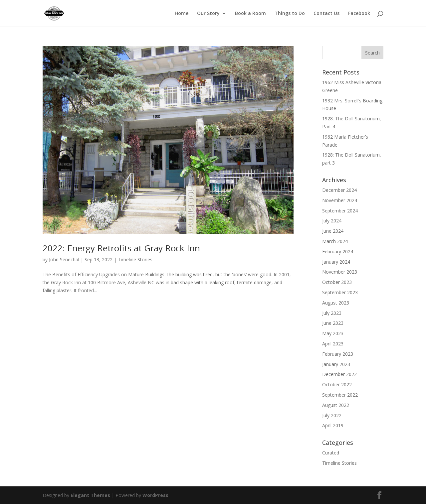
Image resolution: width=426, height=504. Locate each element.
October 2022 (337, 384)
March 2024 (335, 241)
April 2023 (333, 344)
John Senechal (64, 259)
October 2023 (337, 282)
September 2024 (340, 211)
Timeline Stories (135, 259)
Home (182, 14)
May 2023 (333, 333)
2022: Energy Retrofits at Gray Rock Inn (121, 248)
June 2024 (333, 231)
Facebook (359, 14)
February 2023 (338, 354)
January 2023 (336, 364)
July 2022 (332, 415)
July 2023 (332, 313)
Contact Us (326, 14)
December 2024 (339, 190)
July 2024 (332, 221)
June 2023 (333, 323)
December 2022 (339, 374)
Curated (331, 453)
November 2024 (340, 200)
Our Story (208, 14)
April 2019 (333, 425)
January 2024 (336, 262)
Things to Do (290, 14)
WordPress (155, 495)
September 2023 (340, 292)
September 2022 (340, 395)
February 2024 (338, 252)
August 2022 (336, 405)
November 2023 (340, 272)
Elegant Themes (90, 495)
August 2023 (336, 303)
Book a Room (250, 14)
